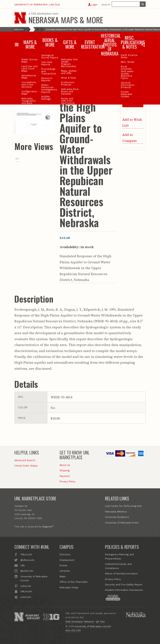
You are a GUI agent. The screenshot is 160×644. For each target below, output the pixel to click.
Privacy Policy (67, 482)
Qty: (125, 89)
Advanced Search (25, 460)
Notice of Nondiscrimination (121, 574)
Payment (65, 476)
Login (93, 5)
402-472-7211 (73, 631)
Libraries (65, 571)
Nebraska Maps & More (66, 20)
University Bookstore (117, 517)
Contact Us (21, 506)
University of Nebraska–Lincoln (37, 5)
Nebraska (19, 29)
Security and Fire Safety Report (124, 585)
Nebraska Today (69, 588)
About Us (65, 465)
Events (63, 566)
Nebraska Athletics (116, 512)
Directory (65, 555)
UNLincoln (26, 554)
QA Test (100, 622)
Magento (47, 527)
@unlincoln (27, 571)
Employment (67, 560)
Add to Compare (130, 138)
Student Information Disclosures (124, 590)
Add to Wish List (132, 122)
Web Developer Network (80, 622)
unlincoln (26, 586)
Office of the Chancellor (74, 582)
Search (106, 5)
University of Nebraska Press (122, 523)
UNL (23, 565)
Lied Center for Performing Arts (123, 506)
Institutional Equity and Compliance (118, 566)
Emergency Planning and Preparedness (119, 557)
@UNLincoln (27, 560)
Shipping (65, 471)
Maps (63, 577)
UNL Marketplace (41, 14)
